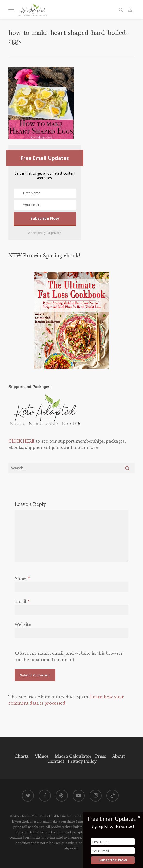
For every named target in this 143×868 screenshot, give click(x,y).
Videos (42, 756)
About (118, 756)
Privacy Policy (82, 761)
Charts (22, 756)
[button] (11, 10)
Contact (56, 761)
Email (22, 601)
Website (23, 624)
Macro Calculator (73, 756)
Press (101, 756)
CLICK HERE (22, 441)
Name (22, 578)
